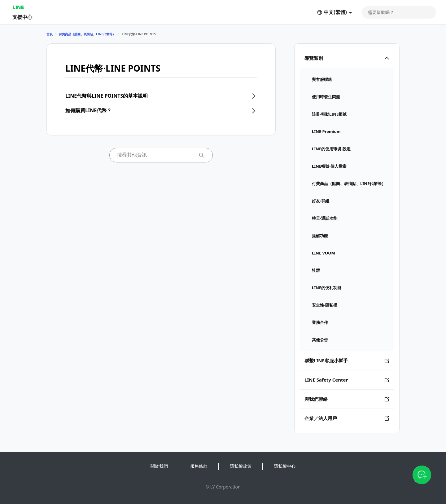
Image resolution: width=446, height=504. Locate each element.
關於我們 (159, 466)
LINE (18, 7)
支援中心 (22, 17)
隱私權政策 (241, 466)
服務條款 (199, 466)
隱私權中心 (285, 466)
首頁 (50, 34)
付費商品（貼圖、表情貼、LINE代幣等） (87, 34)
